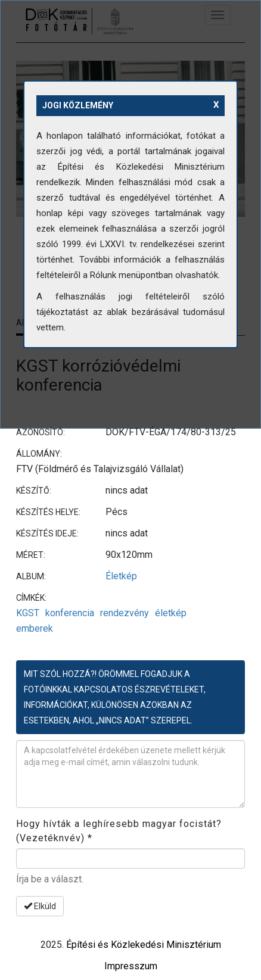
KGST (28, 613)
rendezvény (125, 613)
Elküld (40, 906)
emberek (35, 628)
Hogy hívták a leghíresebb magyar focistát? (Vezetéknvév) (119, 831)
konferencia (70, 613)
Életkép (121, 576)
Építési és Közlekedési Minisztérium (144, 945)
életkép (171, 613)
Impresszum (131, 966)
